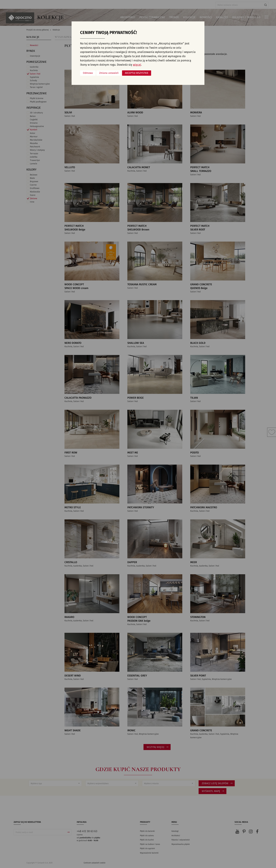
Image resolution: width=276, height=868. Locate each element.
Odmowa (88, 73)
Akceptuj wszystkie (137, 73)
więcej (137, 65)
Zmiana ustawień (109, 73)
